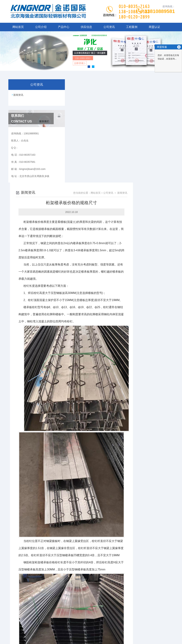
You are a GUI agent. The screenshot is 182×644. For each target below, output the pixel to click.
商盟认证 (154, 27)
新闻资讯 (18, 95)
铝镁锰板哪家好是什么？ (81, 591)
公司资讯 (109, 27)
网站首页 (18, 27)
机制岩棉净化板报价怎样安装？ (85, 585)
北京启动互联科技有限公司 (96, 630)
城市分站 (10, 640)
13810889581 (160, 11)
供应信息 (86, 27)
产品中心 (64, 27)
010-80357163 (74, 613)
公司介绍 (41, 27)
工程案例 (132, 27)
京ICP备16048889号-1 (121, 619)
